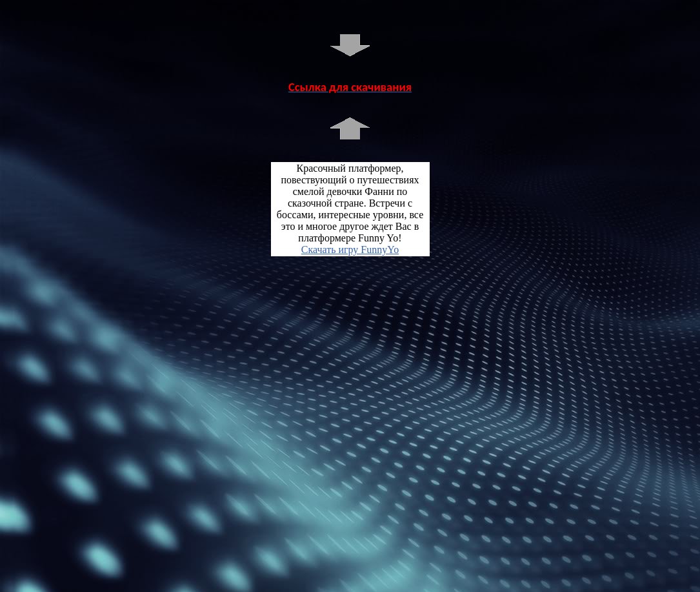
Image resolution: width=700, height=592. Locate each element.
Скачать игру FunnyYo (350, 250)
